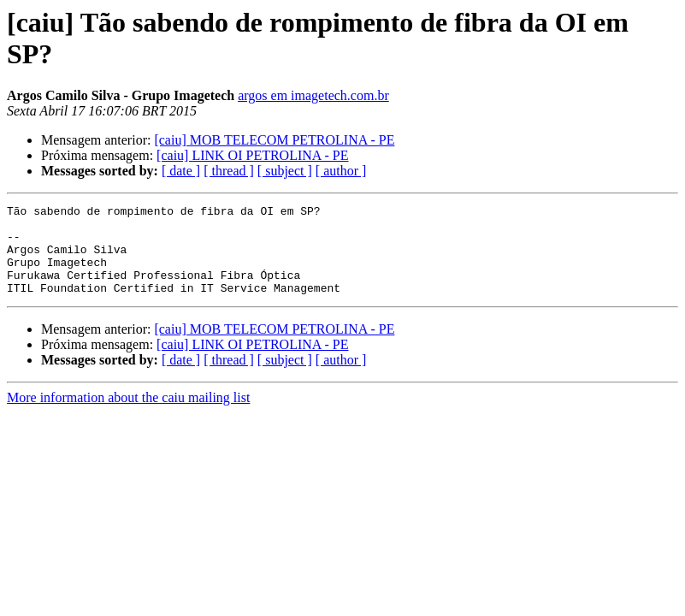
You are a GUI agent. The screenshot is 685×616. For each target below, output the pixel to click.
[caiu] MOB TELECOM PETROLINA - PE (274, 140)
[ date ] (181, 171)
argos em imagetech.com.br (313, 95)
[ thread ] (229, 171)
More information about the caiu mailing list (128, 415)
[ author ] (341, 171)
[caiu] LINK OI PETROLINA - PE (252, 155)
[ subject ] (285, 171)
